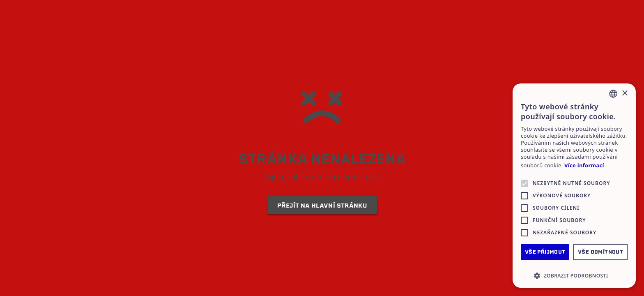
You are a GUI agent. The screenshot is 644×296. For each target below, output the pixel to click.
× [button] (624, 94)
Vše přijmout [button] (545, 252)
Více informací (584, 165)
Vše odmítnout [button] (600, 252)
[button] (574, 275)
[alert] (574, 186)
